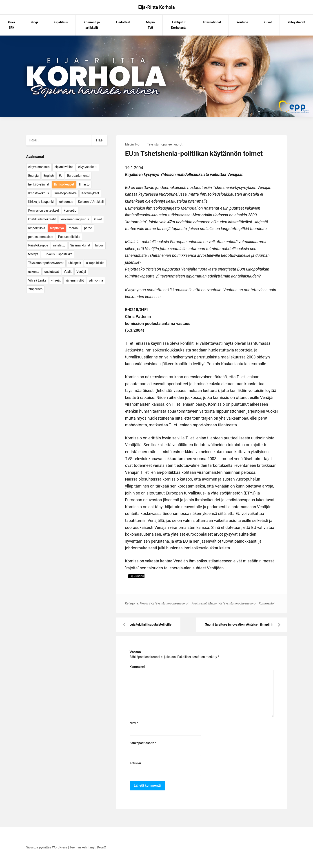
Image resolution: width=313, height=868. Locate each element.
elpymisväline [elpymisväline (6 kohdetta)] (64, 167)
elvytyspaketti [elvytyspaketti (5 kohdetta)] (88, 167)
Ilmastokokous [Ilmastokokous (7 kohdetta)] (39, 193)
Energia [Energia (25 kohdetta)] (34, 176)
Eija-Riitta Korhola (156, 7)
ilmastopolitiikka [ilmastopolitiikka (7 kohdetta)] (65, 193)
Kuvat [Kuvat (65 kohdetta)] (98, 219)
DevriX (102, 847)
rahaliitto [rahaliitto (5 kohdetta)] (59, 245)
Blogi (34, 22)
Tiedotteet (123, 22)
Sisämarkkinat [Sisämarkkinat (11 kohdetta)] (80, 245)
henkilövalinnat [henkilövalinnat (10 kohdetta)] (39, 184)
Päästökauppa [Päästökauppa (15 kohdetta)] (38, 245)
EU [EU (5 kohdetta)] (60, 176)
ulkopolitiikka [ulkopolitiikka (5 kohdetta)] (95, 263)
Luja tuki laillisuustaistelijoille (151, 624)
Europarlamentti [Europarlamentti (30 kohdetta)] (78, 176)
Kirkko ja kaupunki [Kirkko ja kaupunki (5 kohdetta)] (41, 202)
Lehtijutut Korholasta (179, 25)
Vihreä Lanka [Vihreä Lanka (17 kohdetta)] (37, 280)
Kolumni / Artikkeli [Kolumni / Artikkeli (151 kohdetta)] (91, 202)
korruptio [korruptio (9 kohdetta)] (70, 210)
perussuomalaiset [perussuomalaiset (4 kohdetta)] (41, 237)
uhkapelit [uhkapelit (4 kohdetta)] (75, 263)
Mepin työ (215, 603)
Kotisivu (135, 763)
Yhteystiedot (296, 22)
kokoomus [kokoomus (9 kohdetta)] (66, 202)
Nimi (134, 723)
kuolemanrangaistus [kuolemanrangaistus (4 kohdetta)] (75, 219)
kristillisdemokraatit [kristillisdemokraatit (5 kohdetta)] (42, 219)
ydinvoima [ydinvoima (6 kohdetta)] (96, 280)
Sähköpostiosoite (143, 743)
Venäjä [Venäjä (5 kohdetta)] (81, 272)
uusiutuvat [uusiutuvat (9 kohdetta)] (52, 272)
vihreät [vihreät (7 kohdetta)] (56, 280)
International (212, 22)
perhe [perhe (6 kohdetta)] (88, 228)
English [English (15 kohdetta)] (49, 176)
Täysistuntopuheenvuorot (165, 144)
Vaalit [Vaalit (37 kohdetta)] (68, 272)
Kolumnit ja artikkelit (92, 25)
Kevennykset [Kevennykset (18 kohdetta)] (90, 193)
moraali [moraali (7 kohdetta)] (74, 228)
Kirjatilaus (61, 22)
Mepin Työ (150, 25)
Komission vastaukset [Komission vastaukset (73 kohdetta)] (44, 210)
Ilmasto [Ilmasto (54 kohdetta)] (84, 184)
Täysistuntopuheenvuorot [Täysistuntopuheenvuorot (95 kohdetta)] (46, 263)
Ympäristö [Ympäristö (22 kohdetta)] (36, 289)
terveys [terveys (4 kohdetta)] (33, 254)
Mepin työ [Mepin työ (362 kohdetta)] (57, 228)
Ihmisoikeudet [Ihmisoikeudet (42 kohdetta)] (64, 184)
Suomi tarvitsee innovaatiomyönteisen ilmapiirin (239, 624)
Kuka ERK (11, 25)
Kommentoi (267, 603)
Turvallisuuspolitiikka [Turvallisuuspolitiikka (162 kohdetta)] (58, 254)
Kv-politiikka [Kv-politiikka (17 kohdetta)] (37, 228)
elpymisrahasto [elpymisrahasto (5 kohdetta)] (39, 167)
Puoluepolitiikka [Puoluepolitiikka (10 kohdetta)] (69, 237)
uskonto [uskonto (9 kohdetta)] (34, 272)
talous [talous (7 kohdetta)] (99, 245)
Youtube (242, 22)
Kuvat (268, 22)
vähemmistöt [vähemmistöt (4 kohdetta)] (75, 280)
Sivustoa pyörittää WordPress (47, 847)
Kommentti (137, 667)
